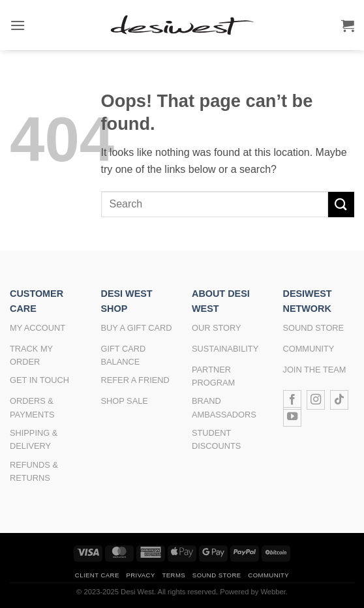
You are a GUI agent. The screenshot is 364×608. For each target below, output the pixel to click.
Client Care (97, 575)
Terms (174, 575)
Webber (273, 592)
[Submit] (341, 205)
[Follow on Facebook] (292, 400)
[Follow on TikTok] (339, 400)
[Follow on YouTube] (292, 417)
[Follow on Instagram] (316, 400)
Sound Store (217, 575)
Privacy (140, 575)
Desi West (137, 592)
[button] (18, 25)
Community (268, 575)
